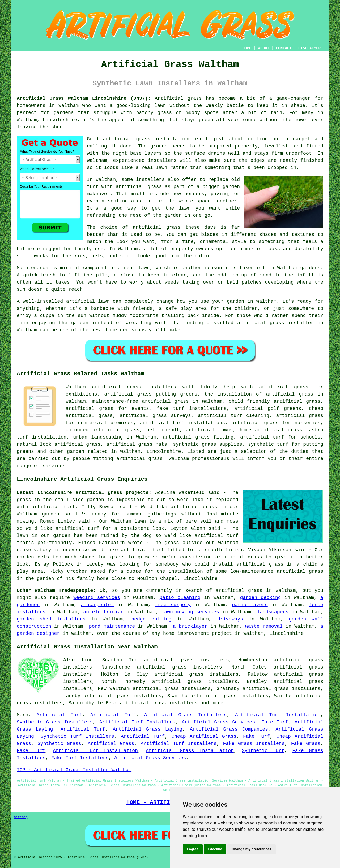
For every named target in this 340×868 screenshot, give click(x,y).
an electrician (103, 612)
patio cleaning (180, 598)
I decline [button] (215, 849)
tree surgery (173, 605)
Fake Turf (275, 722)
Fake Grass (306, 744)
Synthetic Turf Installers (77, 736)
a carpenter (97, 605)
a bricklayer (190, 626)
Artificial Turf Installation (278, 715)
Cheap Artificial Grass (204, 736)
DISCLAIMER (309, 48)
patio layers (250, 605)
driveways (230, 619)
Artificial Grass (111, 744)
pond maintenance (112, 626)
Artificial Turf (59, 715)
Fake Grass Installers (254, 744)
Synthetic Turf (263, 751)
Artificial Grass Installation (190, 751)
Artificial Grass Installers (186, 715)
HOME (247, 48)
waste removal (264, 626)
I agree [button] (193, 849)
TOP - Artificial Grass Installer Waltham (74, 770)
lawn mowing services (190, 612)
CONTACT (284, 48)
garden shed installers (51, 619)
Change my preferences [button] (251, 849)
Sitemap (21, 817)
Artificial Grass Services (219, 722)
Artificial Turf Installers (137, 722)
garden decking (261, 598)
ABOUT (264, 48)
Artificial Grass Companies (229, 729)
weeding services (97, 598)
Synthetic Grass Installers (55, 722)
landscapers (273, 612)
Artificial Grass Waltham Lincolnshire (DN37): (84, 98)
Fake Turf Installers (80, 758)
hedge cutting (151, 619)
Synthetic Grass (59, 744)
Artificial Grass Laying (148, 729)
